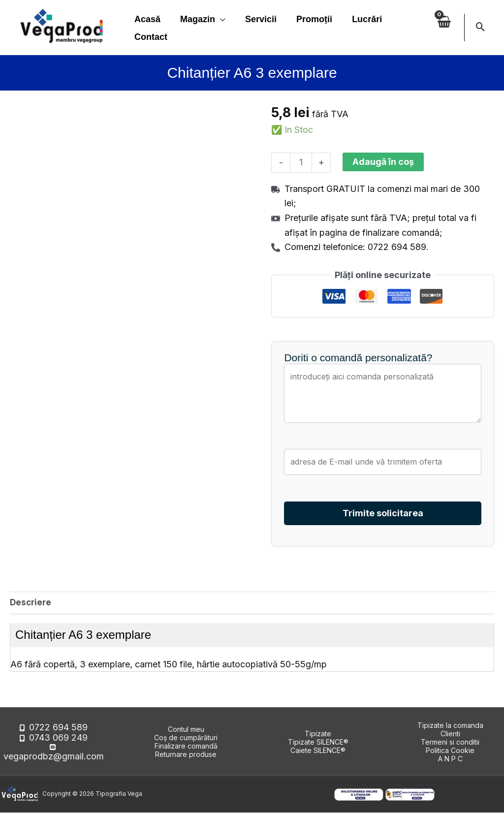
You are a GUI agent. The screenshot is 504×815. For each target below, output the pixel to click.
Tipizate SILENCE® (318, 744)
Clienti (450, 736)
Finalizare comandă (186, 748)
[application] (217, 19)
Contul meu (186, 732)
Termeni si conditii (450, 744)
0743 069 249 (58, 744)
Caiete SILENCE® (318, 753)
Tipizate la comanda (450, 728)
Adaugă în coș (385, 162)
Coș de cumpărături (186, 740)
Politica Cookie (450, 753)
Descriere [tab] (31, 604)
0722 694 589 (58, 736)
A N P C (450, 761)
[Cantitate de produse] (301, 163)
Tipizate (318, 736)
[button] (481, 28)
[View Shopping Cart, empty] (443, 27)
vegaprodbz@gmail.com (59, 753)
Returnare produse (186, 757)
